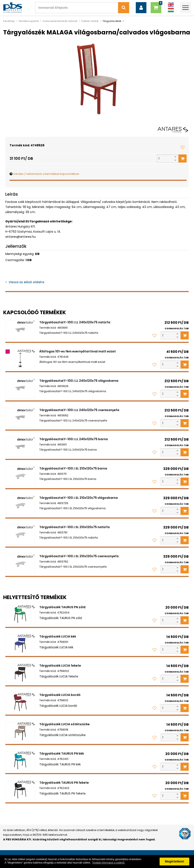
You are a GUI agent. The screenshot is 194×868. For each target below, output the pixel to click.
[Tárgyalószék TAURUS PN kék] (20, 761)
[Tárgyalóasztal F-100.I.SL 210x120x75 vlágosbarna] (20, 505)
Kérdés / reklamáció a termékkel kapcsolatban (46, 174)
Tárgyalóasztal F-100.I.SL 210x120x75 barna (73, 468)
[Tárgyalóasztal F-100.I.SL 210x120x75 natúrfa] (20, 535)
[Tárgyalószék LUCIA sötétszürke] (20, 732)
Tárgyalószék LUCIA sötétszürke (64, 724)
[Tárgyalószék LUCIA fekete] (20, 673)
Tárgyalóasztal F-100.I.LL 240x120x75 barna (74, 439)
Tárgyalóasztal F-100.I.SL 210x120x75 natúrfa (74, 527)
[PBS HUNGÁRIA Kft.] (13, 8)
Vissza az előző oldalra (26, 282)
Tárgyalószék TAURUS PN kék (62, 753)
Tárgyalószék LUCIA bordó (60, 695)
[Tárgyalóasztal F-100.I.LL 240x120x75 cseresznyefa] (20, 418)
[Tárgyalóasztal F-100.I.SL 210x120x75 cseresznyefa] (20, 564)
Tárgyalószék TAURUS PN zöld (62, 607)
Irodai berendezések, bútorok (60, 21)
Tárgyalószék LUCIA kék (58, 636)
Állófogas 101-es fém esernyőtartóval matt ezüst (78, 351)
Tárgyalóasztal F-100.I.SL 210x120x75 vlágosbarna (79, 498)
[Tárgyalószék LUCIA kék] (20, 644)
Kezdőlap (9, 21)
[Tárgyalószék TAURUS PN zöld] (20, 615)
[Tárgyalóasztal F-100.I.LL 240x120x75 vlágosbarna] (20, 388)
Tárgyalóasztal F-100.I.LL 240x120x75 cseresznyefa (79, 410)
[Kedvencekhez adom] (183, 147)
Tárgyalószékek (112, 21)
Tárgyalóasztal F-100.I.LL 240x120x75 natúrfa (75, 322)
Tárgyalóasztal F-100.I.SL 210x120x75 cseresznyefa (79, 556)
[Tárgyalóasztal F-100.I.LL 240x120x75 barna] (20, 447)
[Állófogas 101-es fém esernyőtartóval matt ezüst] (20, 359)
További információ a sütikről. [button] (108, 863)
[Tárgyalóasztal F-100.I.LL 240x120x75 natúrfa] (20, 330)
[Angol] (171, 5)
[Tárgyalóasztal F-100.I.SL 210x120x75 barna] (20, 476)
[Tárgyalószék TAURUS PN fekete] (20, 790)
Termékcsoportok (29, 21)
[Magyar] (171, 10)
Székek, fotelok (90, 21)
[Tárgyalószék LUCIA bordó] (20, 703)
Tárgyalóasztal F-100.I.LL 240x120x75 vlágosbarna (79, 381)
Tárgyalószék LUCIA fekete (60, 666)
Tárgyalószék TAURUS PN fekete (64, 783)
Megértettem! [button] (174, 861)
